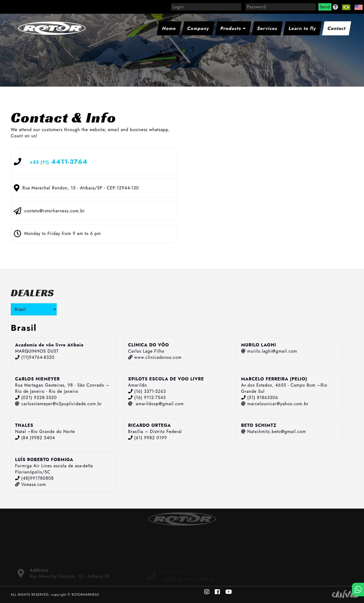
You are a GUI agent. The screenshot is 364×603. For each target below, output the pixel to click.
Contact (337, 28)
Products (233, 28)
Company (198, 28)
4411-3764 (59, 161)
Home (169, 28)
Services (267, 28)
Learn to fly (302, 28)
